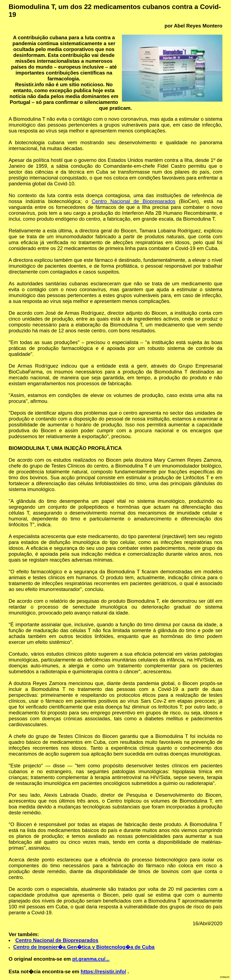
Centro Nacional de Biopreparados (133, 201)
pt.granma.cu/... (91, 959)
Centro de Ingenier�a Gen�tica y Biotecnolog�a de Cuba (84, 947)
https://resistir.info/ (103, 971)
